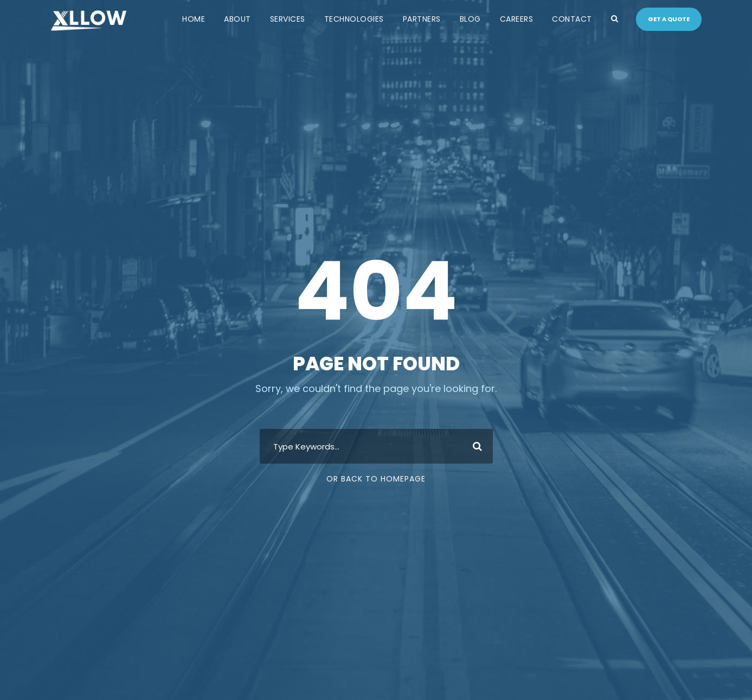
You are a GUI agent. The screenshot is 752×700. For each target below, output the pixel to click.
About (237, 19)
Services (288, 19)
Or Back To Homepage (376, 479)
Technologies (354, 19)
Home (194, 19)
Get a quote (669, 19)
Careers (517, 19)
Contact (572, 19)
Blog (470, 19)
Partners (422, 19)
